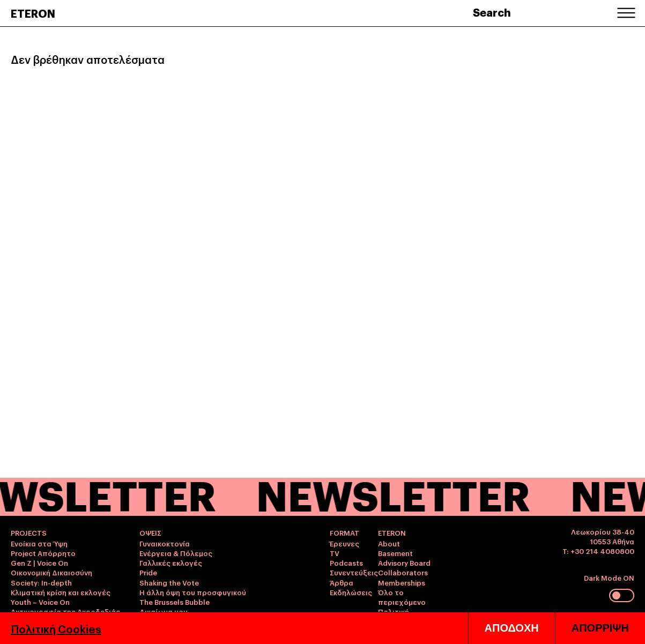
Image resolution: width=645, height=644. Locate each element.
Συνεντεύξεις (354, 572)
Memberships (402, 582)
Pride (148, 572)
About (389, 543)
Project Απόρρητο (43, 553)
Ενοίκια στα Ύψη (39, 543)
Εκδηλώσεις (351, 592)
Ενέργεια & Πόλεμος (176, 553)
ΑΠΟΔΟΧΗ (512, 628)
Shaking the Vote (169, 582)
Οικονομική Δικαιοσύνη (51, 572)
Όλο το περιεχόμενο (402, 597)
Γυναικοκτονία (165, 543)
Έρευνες (344, 543)
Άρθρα (342, 582)
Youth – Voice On (40, 602)
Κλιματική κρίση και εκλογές (61, 592)
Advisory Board (404, 562)
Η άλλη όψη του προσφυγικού (193, 592)
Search (492, 12)
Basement (395, 553)
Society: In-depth (41, 582)
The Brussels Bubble (175, 602)
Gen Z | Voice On (39, 562)
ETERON (33, 13)
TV (335, 553)
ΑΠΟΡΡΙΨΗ (600, 628)
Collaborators (403, 572)
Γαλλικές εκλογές (171, 562)
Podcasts (346, 562)
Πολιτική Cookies (56, 628)
